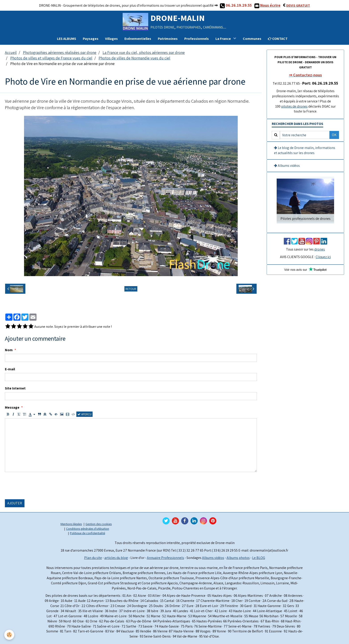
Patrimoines (168, 39)
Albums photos (238, 558)
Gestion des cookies (99, 524)
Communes (252, 39)
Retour (131, 289)
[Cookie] (9, 635)
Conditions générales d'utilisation (88, 529)
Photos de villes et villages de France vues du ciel (51, 58)
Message (12, 407)
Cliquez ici (323, 257)
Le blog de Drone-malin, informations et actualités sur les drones (305, 150)
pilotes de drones (294, 106)
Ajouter (15, 503)
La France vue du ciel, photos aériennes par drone (144, 52)
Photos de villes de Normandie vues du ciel (134, 58)
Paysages (91, 39)
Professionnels (197, 39)
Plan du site (93, 558)
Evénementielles (138, 39)
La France (223, 39)
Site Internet (15, 388)
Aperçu (84, 414)
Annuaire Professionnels (165, 558)
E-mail (10, 369)
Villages (111, 39)
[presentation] (39, 486)
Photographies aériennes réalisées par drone (60, 52)
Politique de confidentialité (87, 533)
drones (320, 249)
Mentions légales (71, 524)
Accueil (11, 52)
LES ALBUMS (67, 39)
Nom (9, 350)
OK (334, 135)
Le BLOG (259, 558)
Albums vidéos (287, 166)
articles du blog (116, 558)
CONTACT (278, 39)
